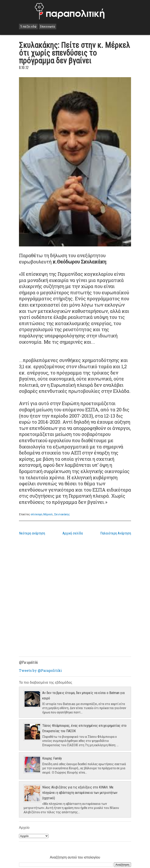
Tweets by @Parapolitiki (40, 670)
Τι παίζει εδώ (28, 27)
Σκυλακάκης (62, 514)
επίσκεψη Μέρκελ (42, 514)
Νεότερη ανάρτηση (32, 533)
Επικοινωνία (48, 27)
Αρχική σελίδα (73, 533)
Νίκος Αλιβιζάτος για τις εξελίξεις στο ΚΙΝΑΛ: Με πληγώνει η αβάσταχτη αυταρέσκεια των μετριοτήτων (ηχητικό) (80, 793)
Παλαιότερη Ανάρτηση (116, 533)
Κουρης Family (52, 758)
